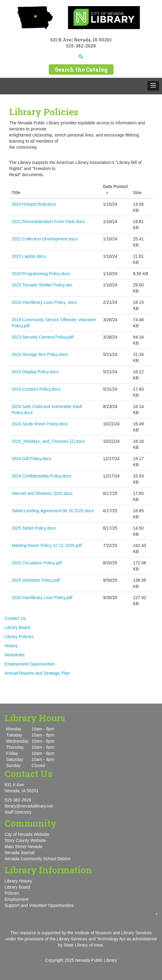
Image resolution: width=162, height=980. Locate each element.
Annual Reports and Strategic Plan (37, 673)
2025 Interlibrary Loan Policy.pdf (42, 598)
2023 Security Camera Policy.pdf (42, 337)
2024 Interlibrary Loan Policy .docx (44, 302)
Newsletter (15, 655)
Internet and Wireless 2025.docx (42, 493)
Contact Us (15, 618)
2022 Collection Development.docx (44, 239)
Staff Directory (18, 812)
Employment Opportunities (30, 664)
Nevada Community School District (37, 859)
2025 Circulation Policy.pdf (37, 563)
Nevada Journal (19, 853)
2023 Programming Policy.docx (41, 274)
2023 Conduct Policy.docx (36, 389)
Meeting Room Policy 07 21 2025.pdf (47, 545)
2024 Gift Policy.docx (31, 459)
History (11, 646)
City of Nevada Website (27, 834)
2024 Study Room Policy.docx (40, 424)
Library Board (17, 627)
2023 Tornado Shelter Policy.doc (42, 285)
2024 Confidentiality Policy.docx (42, 476)
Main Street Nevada (23, 847)
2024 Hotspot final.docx (34, 204)
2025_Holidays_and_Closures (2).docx (48, 441)
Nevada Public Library (96, 960)
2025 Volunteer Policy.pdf (36, 580)
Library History (18, 881)
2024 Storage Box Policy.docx (40, 354)
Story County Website (25, 840)
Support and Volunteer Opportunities (39, 905)
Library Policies (19, 637)
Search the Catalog (81, 69)
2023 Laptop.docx (28, 256)
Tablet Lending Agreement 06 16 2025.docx (53, 511)
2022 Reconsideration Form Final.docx (48, 222)
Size (137, 193)
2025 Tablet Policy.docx (34, 528)
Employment (16, 899)
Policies (12, 893)
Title (16, 193)
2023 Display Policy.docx (35, 372)
